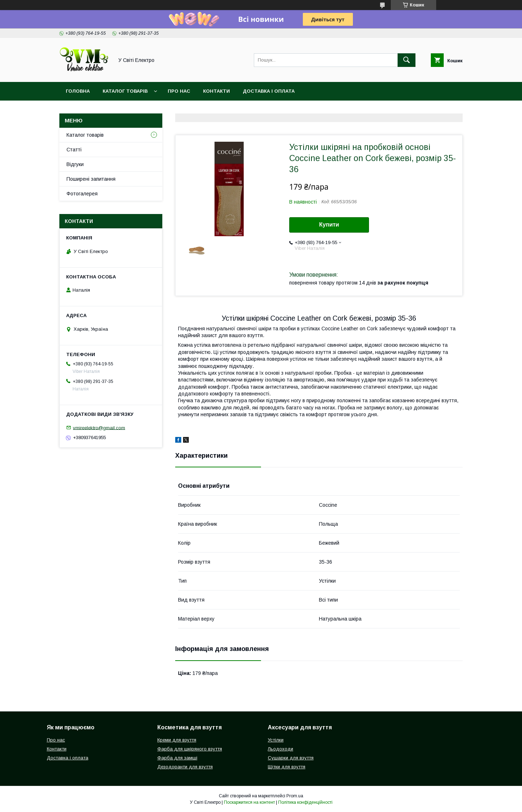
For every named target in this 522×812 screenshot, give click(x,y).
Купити (329, 225)
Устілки (276, 740)
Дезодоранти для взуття (185, 767)
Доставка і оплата (269, 91)
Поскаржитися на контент (249, 802)
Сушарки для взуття (291, 758)
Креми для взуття (177, 740)
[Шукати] (407, 60)
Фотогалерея (82, 194)
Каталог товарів (125, 91)
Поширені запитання (91, 179)
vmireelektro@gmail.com (99, 427)
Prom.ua (295, 796)
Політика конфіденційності (305, 802)
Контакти (216, 91)
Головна (78, 91)
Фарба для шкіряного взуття (190, 749)
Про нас (179, 91)
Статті (74, 150)
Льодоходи (280, 749)
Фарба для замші (177, 758)
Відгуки (75, 164)
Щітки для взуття (287, 767)
